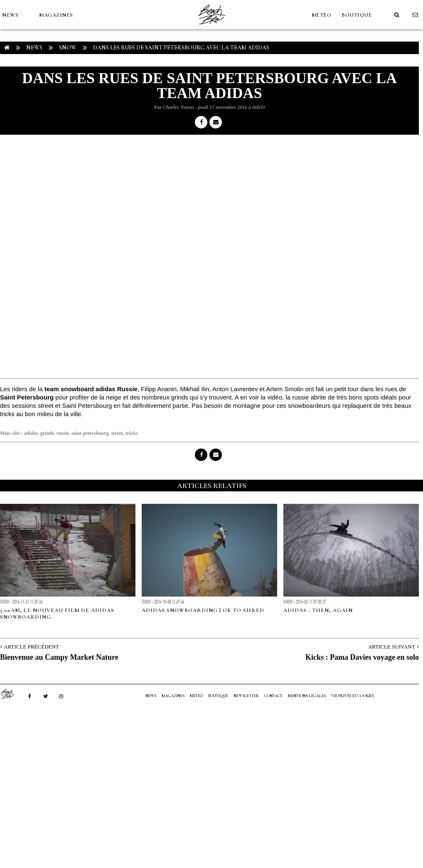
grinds (47, 433)
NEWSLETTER (246, 696)
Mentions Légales (307, 696)
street (117, 433)
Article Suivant (392, 647)
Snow (68, 48)
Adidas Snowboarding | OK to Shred (203, 610)
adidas (31, 433)
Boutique (357, 15)
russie (63, 433)
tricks (132, 433)
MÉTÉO (322, 15)
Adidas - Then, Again (318, 610)
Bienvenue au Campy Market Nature (59, 657)
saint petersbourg (90, 433)
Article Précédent (31, 647)
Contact (273, 696)
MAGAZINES (56, 15)
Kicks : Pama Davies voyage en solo (362, 657)
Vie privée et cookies (353, 696)
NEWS (10, 15)
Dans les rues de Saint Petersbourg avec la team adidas (181, 48)
